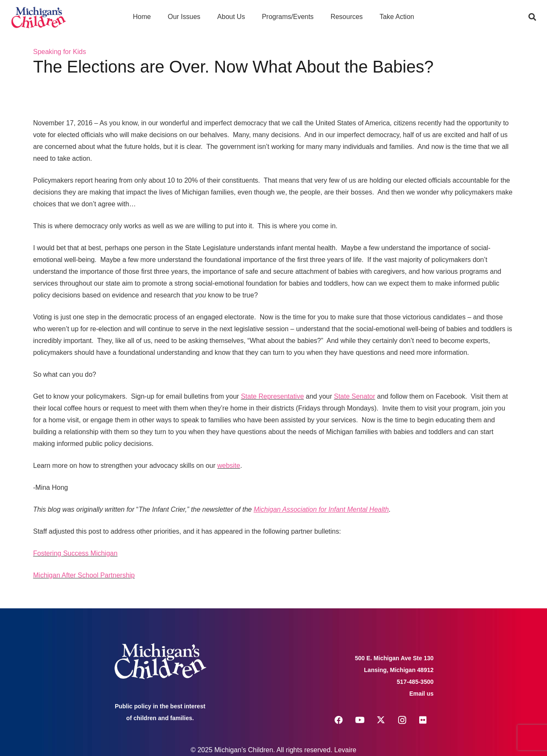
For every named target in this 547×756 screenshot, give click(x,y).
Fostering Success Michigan (75, 553)
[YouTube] (360, 720)
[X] (381, 720)
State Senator (355, 396)
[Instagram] (402, 720)
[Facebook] (339, 720)
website (229, 466)
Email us (421, 694)
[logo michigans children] (39, 17)
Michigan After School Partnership (84, 575)
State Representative (272, 396)
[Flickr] (423, 720)
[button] (532, 17)
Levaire (345, 750)
